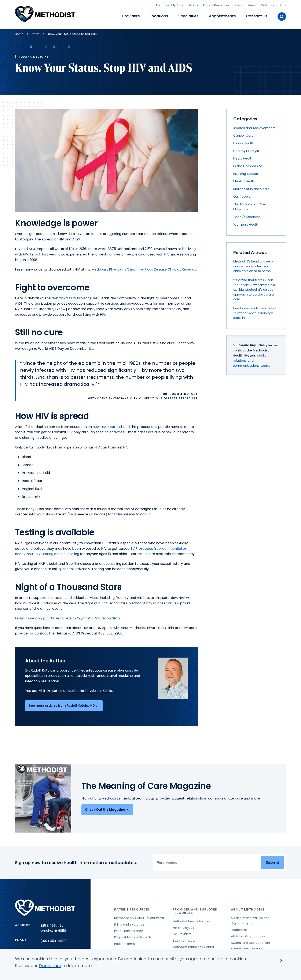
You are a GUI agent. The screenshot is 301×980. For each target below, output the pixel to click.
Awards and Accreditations (251, 943)
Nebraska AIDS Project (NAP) (76, 298)
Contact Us (257, 16)
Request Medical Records (133, 937)
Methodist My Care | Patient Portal (139, 918)
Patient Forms (124, 944)
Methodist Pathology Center (193, 947)
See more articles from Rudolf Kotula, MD (64, 706)
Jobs (282, 5)
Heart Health (243, 158)
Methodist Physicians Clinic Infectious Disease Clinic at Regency (144, 269)
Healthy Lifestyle (246, 151)
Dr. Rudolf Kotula (39, 670)
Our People (242, 196)
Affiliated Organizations (248, 936)
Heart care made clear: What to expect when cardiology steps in (255, 313)
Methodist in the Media (251, 189)
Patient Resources (216, 5)
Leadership (239, 930)
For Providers (182, 934)
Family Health (244, 143)
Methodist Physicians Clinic (90, 691)
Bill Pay (193, 5)
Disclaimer (50, 966)
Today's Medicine (247, 217)
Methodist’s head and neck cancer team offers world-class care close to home (253, 266)
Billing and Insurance (129, 924)
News (252, 5)
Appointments (222, 16)
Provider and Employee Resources (195, 911)
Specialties (188, 16)
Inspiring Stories (246, 174)
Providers (131, 16)
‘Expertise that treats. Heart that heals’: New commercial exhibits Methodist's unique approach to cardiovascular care (254, 290)
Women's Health (246, 224)
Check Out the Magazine (107, 810)
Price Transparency (129, 931)
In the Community (247, 166)
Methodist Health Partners (192, 921)
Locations (159, 16)
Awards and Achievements (254, 128)
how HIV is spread (107, 427)
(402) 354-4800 (54, 941)
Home (19, 34)
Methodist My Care (170, 5)
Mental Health (244, 181)
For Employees (183, 928)
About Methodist (248, 909)
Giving (239, 5)
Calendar (268, 5)
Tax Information (184, 941)
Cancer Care (243, 135)
